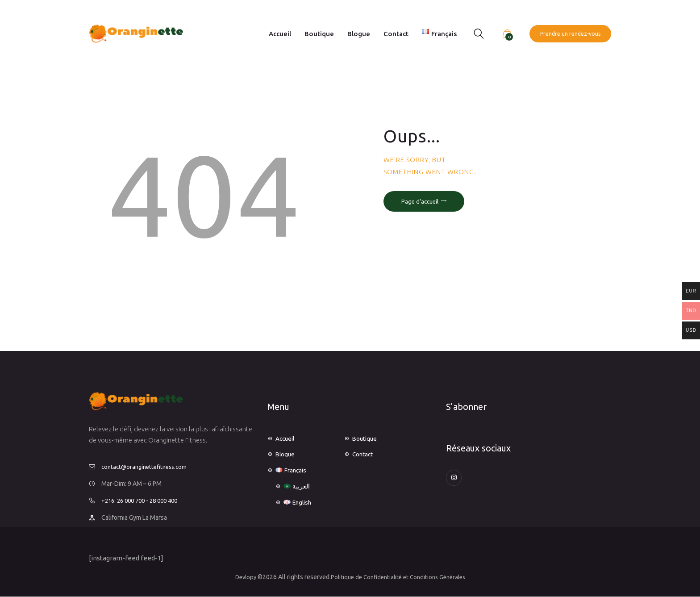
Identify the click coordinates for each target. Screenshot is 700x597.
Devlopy (241, 577)
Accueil (286, 438)
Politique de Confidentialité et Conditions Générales (399, 577)
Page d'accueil (420, 201)
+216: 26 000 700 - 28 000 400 (144, 501)
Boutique (366, 438)
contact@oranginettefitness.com (147, 467)
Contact (364, 454)
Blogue (286, 454)
